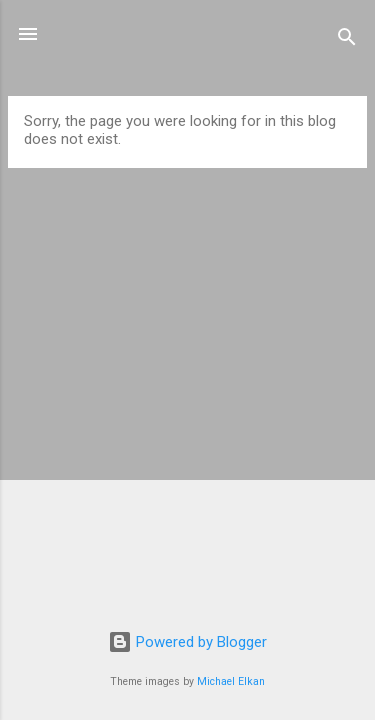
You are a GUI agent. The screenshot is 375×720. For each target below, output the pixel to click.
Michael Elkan (231, 681)
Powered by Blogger (187, 642)
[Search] (347, 40)
